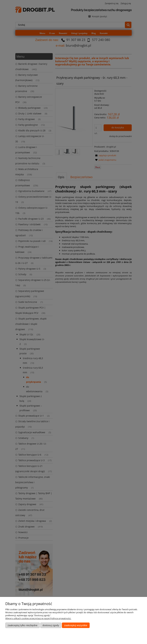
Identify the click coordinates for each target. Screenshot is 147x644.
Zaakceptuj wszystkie (76, 625)
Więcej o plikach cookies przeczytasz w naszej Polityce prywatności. (38, 618)
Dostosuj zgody (51, 625)
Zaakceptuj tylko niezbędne (23, 625)
